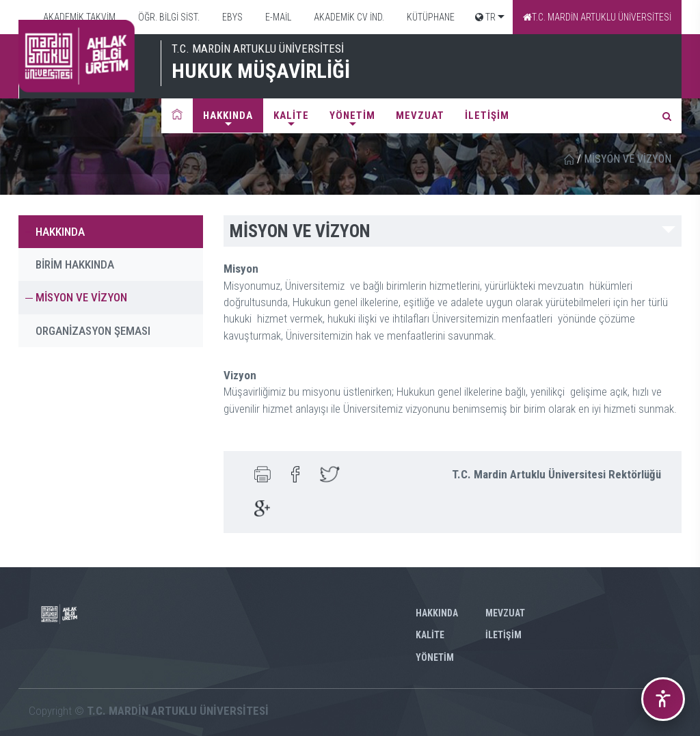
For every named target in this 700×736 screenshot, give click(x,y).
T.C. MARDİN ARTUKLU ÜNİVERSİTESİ (597, 17)
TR (485, 17)
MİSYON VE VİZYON (81, 297)
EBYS (231, 17)
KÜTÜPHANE (430, 17)
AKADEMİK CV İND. (348, 17)
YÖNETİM (352, 115)
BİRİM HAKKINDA (75, 264)
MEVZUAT (420, 115)
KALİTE (291, 115)
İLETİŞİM (487, 115)
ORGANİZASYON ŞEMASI (93, 331)
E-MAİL (277, 17)
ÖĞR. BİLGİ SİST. (168, 17)
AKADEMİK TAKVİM (78, 17)
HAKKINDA (228, 115)
